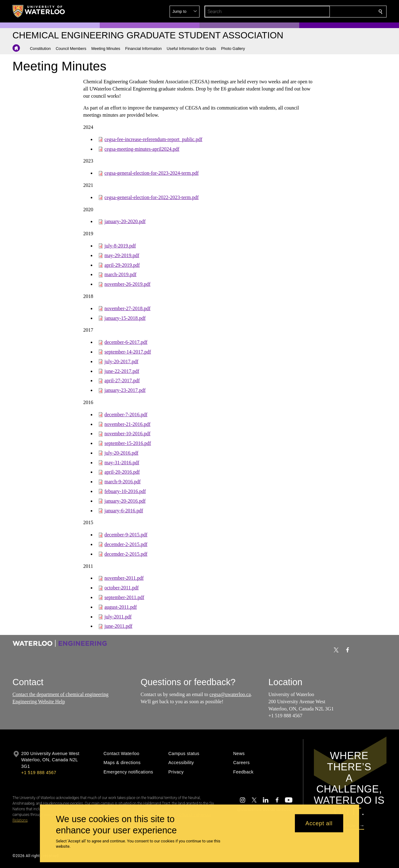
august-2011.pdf (121, 607)
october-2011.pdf (122, 588)
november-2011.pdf (124, 578)
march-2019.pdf (120, 274)
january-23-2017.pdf (125, 390)
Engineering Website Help (39, 702)
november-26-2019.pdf (127, 284)
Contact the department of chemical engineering (60, 694)
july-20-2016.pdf (121, 453)
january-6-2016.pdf (124, 511)
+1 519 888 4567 (39, 773)
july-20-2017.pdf (121, 361)
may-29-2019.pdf (122, 255)
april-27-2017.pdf (122, 380)
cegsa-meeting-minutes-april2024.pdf (142, 149)
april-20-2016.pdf (122, 472)
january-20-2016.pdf (125, 501)
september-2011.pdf (124, 597)
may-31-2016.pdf (122, 463)
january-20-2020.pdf (125, 221)
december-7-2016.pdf (126, 414)
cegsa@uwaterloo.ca (230, 694)
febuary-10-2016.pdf (125, 491)
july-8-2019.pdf (120, 246)
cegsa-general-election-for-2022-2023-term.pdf (151, 197)
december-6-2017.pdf (126, 342)
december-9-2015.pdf (126, 535)
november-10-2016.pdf (127, 434)
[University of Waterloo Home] (39, 11)
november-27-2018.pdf (127, 308)
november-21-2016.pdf (127, 424)
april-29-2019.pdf (122, 265)
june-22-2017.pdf (122, 371)
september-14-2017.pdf (128, 352)
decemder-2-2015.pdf (126, 544)
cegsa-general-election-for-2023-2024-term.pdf (151, 173)
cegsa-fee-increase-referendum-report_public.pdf (153, 139)
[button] (335, 12)
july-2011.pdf (118, 617)
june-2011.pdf (118, 626)
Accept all (319, 823)
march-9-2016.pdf (123, 482)
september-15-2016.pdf (128, 443)
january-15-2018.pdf (125, 318)
